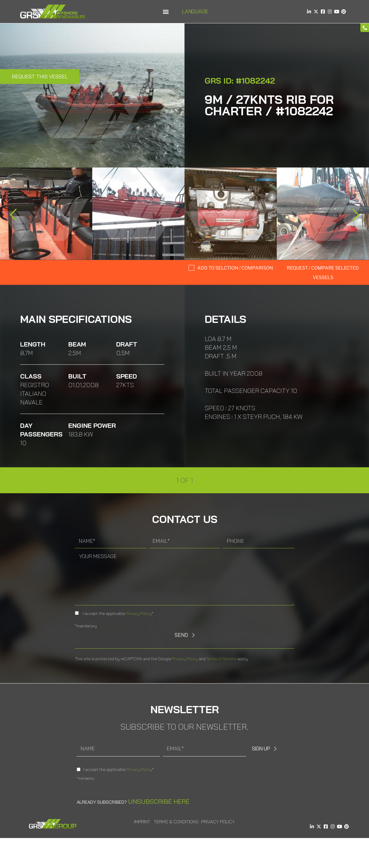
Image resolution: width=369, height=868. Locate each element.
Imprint (142, 822)
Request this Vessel (40, 77)
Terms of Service (221, 659)
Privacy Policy (139, 613)
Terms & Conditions (176, 822)
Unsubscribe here (159, 801)
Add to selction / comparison (235, 268)
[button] (166, 12)
